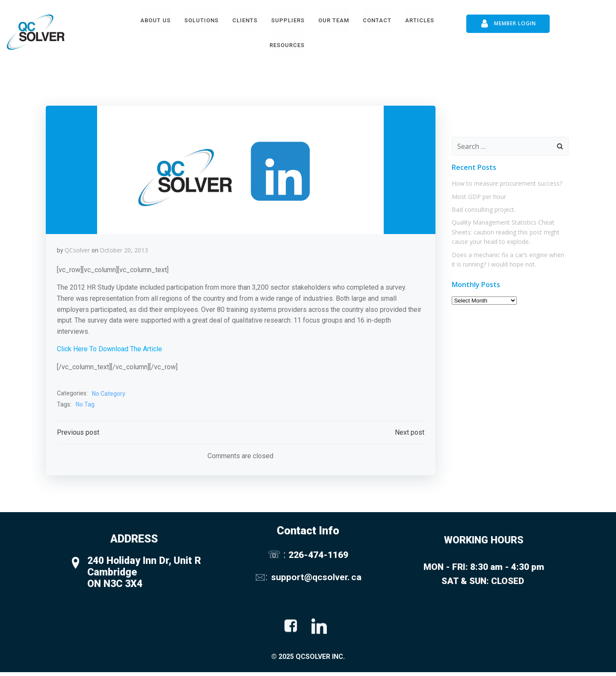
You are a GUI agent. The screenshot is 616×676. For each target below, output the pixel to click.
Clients (244, 19)
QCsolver (78, 247)
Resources (287, 43)
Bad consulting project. (481, 203)
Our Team (333, 19)
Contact (377, 19)
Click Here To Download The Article (110, 346)
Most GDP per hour (477, 190)
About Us (155, 19)
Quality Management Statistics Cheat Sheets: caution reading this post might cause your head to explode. (503, 226)
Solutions (201, 19)
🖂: (262, 577)
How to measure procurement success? (505, 177)
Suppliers (287, 19)
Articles (419, 19)
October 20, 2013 (124, 247)
